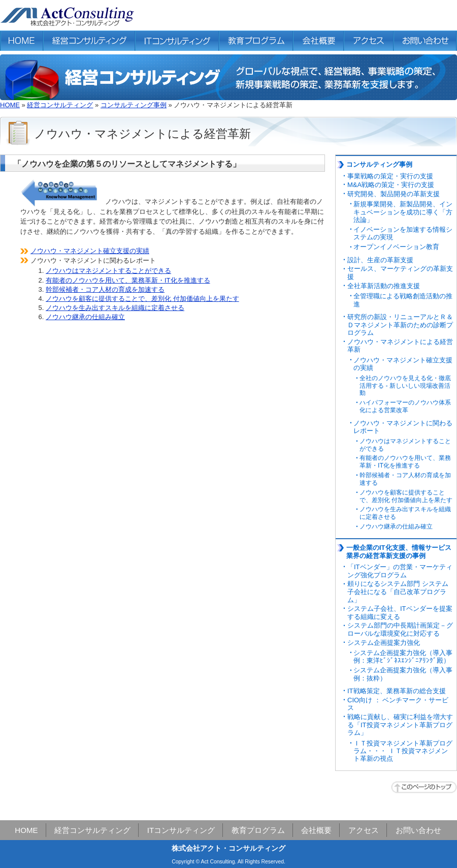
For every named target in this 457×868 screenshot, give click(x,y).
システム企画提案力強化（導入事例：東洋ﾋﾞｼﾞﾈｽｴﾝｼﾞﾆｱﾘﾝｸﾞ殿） (403, 657)
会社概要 (316, 830)
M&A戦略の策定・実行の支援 (391, 185)
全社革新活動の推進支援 (384, 286)
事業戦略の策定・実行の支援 (390, 176)
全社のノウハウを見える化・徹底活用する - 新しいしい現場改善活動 (405, 386)
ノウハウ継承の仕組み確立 (85, 317)
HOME (10, 105)
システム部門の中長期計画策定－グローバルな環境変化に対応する (400, 629)
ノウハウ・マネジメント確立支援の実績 (90, 251)
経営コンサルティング (60, 105)
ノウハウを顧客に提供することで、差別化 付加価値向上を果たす (142, 299)
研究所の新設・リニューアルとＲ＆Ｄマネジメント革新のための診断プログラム (400, 325)
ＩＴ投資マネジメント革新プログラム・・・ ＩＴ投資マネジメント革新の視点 (403, 751)
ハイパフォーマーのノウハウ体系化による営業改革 (405, 406)
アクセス (364, 830)
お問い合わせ (418, 830)
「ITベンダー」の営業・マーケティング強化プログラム (400, 571)
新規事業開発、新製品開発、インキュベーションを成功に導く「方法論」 (403, 212)
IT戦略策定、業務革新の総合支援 (397, 691)
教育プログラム (258, 830)
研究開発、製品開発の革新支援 (394, 194)
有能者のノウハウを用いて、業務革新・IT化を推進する (128, 280)
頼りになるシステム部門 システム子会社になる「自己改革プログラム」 (398, 592)
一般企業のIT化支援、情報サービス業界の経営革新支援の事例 (399, 552)
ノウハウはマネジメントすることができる (108, 271)
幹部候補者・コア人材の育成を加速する (105, 289)
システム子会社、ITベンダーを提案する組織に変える (400, 613)
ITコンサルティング (181, 830)
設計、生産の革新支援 (380, 260)
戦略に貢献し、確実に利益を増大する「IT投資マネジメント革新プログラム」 (400, 725)
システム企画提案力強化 (384, 643)
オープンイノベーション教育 (396, 247)
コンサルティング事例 (134, 105)
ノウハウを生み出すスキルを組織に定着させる (115, 308)
